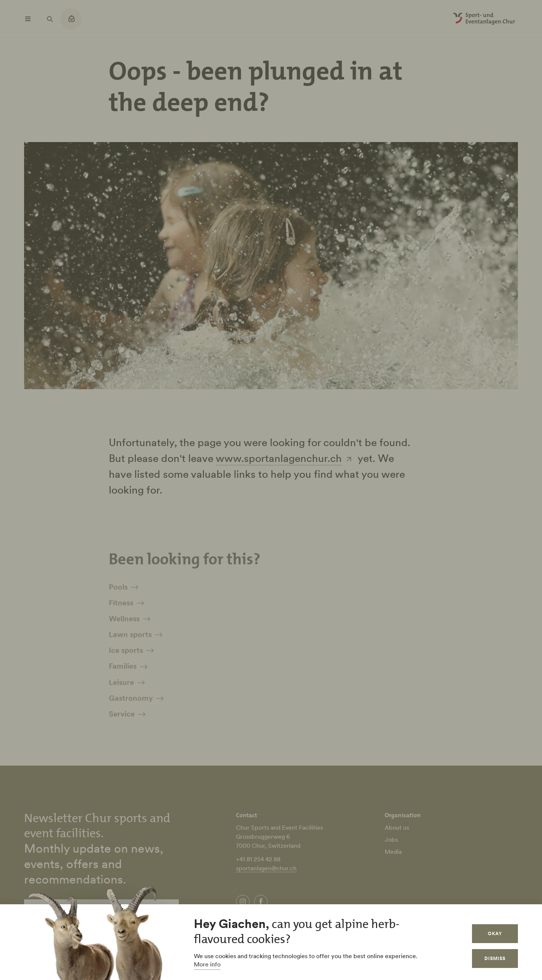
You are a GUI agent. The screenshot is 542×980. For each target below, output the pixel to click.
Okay (495, 933)
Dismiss (495, 958)
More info (207, 964)
